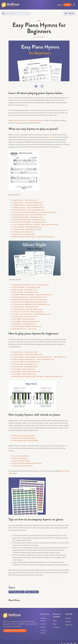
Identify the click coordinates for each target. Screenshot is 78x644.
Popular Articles (32, 592)
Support (68, 618)
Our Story (56, 627)
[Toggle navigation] (74, 5)
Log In (60, 5)
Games (43, 627)
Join (67, 5)
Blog (55, 624)
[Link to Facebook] (42, 86)
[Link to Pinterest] (36, 86)
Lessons (43, 624)
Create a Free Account (15, 631)
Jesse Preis (40, 37)
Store (55, 621)
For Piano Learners (17, 592)
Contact (68, 621)
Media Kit (69, 625)
